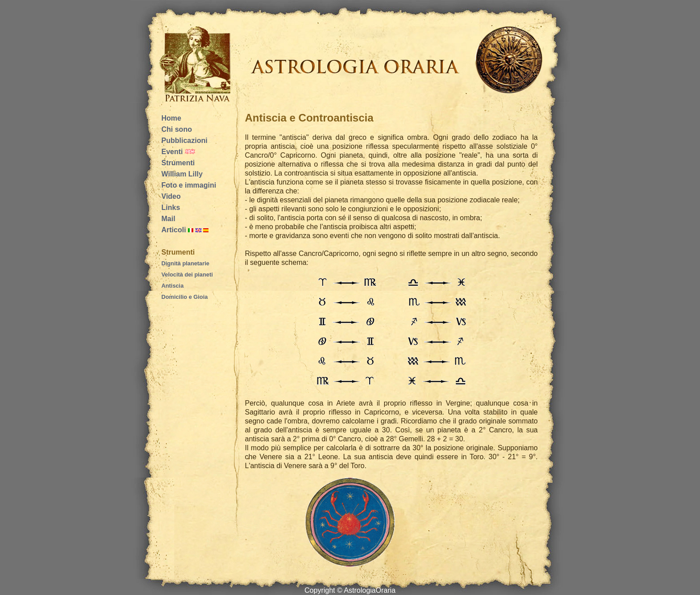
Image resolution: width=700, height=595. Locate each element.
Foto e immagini (189, 185)
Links (171, 207)
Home (171, 118)
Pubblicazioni (185, 140)
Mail (169, 219)
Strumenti (178, 163)
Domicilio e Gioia (185, 297)
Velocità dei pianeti (187, 274)
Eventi (172, 152)
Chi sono (177, 129)
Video (171, 196)
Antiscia (173, 286)
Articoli (174, 230)
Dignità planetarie (185, 263)
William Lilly (182, 174)
